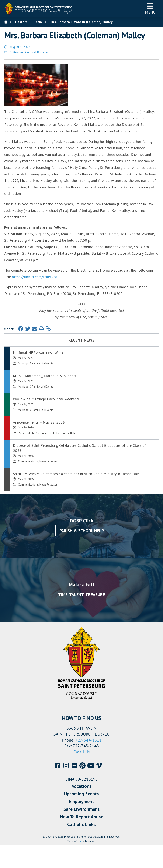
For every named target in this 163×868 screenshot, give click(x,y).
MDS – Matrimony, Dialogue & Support (45, 376)
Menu (150, 8)
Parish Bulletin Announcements (37, 433)
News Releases (48, 461)
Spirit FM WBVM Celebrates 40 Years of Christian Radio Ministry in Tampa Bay (76, 474)
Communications (28, 461)
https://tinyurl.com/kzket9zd (35, 277)
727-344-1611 (88, 740)
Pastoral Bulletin (36, 52)
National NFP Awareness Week (38, 353)
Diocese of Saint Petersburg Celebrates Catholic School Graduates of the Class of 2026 (79, 448)
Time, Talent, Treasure (81, 595)
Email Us (82, 752)
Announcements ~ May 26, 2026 (39, 422)
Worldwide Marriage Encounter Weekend (46, 399)
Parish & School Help (82, 531)
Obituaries (17, 52)
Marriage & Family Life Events (36, 363)
